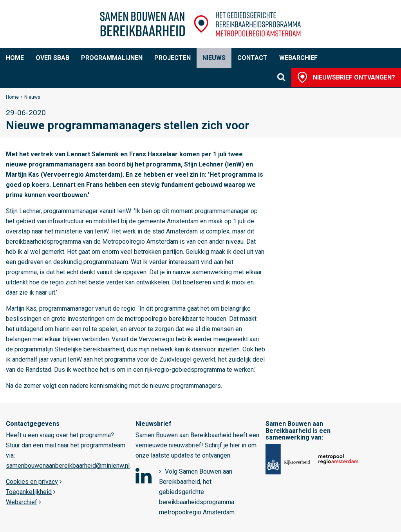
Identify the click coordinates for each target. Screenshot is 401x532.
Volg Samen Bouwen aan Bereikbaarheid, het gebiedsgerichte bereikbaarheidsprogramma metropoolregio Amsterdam (197, 492)
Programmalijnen (112, 58)
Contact (252, 58)
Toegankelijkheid (29, 492)
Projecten (173, 58)
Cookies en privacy (32, 482)
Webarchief (298, 58)
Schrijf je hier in (226, 445)
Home (15, 58)
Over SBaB (52, 58)
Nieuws (214, 58)
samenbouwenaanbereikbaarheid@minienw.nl (68, 466)
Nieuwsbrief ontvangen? (354, 77)
